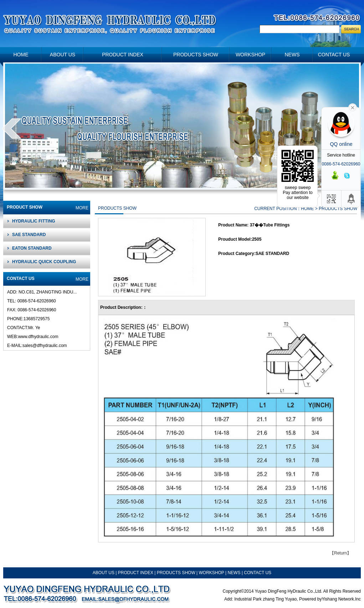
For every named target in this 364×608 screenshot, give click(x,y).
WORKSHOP (212, 573)
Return (340, 553)
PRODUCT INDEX (136, 573)
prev (12, 128)
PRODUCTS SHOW (176, 573)
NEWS (234, 573)
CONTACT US (258, 573)
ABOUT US (104, 573)
